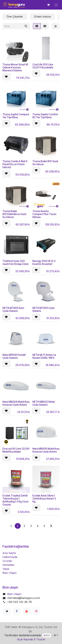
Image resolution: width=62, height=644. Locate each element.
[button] (6, 76)
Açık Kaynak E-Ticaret (31, 639)
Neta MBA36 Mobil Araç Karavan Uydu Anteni (46, 450)
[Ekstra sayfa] (7, 611)
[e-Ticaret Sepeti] (48, 5)
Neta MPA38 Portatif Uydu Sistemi (14, 356)
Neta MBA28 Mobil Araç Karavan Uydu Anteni (16, 403)
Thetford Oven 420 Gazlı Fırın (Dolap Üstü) (15, 263)
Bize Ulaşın (10, 573)
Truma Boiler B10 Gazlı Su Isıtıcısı (45, 163)
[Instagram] (36, 611)
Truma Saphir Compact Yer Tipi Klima (16, 116)
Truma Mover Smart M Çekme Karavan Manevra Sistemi (15, 67)
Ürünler (7, 561)
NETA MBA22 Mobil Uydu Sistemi (43, 403)
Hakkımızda (10, 557)
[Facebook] (17, 611)
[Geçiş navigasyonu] (56, 5)
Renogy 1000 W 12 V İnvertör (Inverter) (44, 263)
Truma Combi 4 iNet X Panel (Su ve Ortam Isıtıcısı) (15, 164)
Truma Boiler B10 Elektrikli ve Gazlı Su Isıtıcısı (14, 214)
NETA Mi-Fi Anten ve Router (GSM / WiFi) (44, 356)
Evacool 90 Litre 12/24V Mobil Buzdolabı (16, 450)
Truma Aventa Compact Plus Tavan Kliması (44, 214)
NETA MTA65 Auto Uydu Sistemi (13, 309)
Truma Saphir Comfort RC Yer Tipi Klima (45, 116)
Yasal (6, 569)
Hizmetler (9, 565)
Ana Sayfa (9, 553)
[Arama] (26, 26)
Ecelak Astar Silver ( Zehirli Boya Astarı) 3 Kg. (44, 499)
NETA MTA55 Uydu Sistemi (43, 309)
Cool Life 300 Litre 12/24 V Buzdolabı (43, 66)
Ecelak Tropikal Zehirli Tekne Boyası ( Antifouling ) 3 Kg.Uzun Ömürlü (15, 500)
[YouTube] (27, 611)
